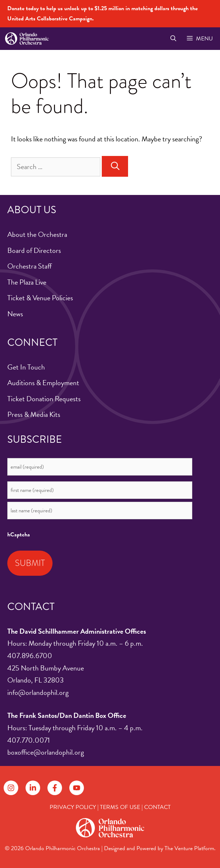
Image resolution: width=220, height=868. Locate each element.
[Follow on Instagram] (11, 788)
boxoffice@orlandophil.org (46, 752)
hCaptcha (19, 535)
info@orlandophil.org (38, 692)
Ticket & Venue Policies (40, 298)
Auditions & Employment (43, 383)
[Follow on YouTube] (77, 788)
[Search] (115, 166)
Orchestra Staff (30, 266)
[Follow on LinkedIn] (33, 788)
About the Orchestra (37, 234)
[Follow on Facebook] (55, 788)
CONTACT (157, 807)
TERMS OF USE (120, 807)
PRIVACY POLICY (73, 807)
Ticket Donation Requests (44, 399)
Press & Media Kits (34, 414)
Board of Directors (34, 250)
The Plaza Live (27, 282)
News (15, 314)
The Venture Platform (189, 848)
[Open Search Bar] (173, 39)
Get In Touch (26, 367)
